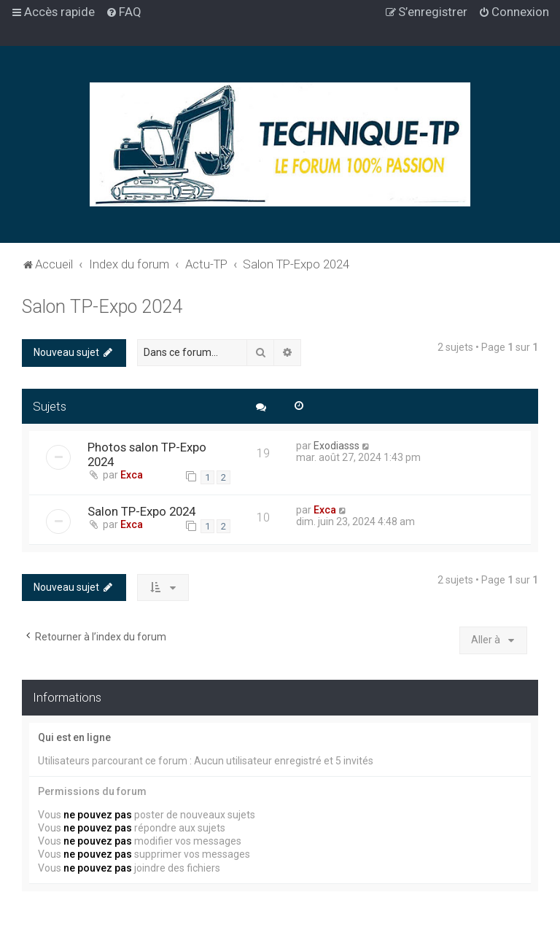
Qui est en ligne (74, 737)
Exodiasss (337, 446)
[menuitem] (124, 12)
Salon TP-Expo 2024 (102, 307)
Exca (132, 475)
